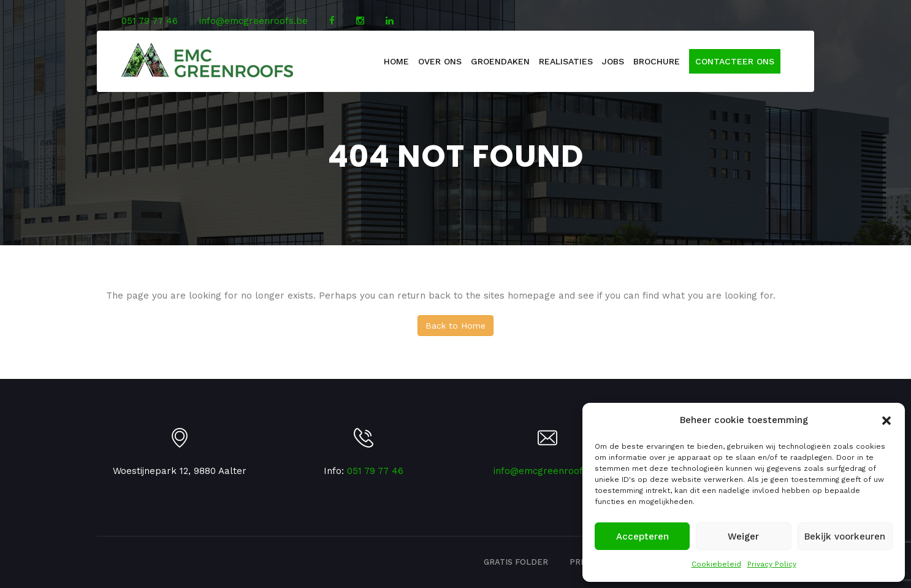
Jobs (613, 61)
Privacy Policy (772, 564)
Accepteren (642, 536)
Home (396, 61)
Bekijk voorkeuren (845, 536)
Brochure (657, 61)
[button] (886, 421)
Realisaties (566, 61)
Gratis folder (516, 562)
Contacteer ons (735, 61)
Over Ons (440, 61)
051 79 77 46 (150, 21)
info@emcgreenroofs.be (253, 21)
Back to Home (455, 326)
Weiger (743, 536)
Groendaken (500, 61)
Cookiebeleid (716, 564)
